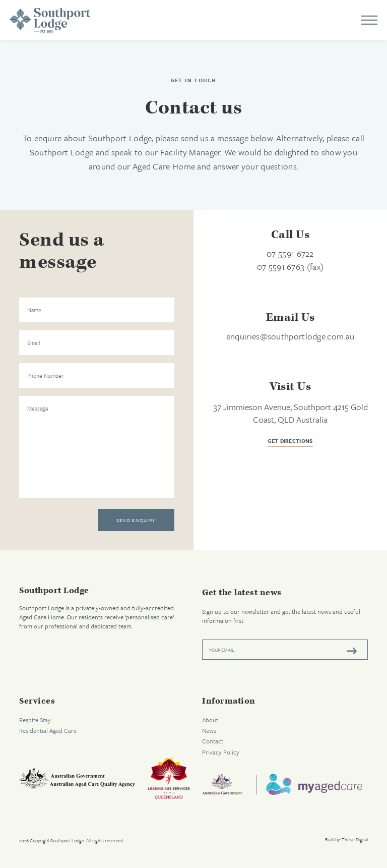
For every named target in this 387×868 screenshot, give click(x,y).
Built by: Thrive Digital (346, 840)
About (210, 720)
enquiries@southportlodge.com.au (290, 336)
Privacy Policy (221, 752)
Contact (213, 741)
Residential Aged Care (48, 730)
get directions (290, 442)
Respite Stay (35, 720)
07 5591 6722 (290, 253)
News (209, 730)
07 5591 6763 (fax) (290, 267)
